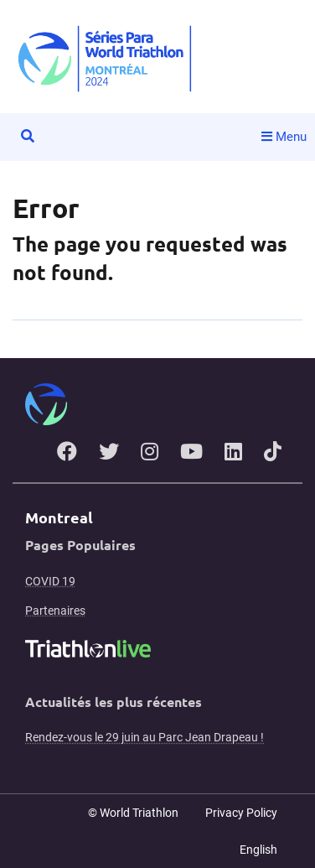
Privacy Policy (241, 813)
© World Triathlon (133, 813)
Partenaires (55, 611)
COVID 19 (50, 581)
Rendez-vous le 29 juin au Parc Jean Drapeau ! (145, 737)
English (258, 850)
